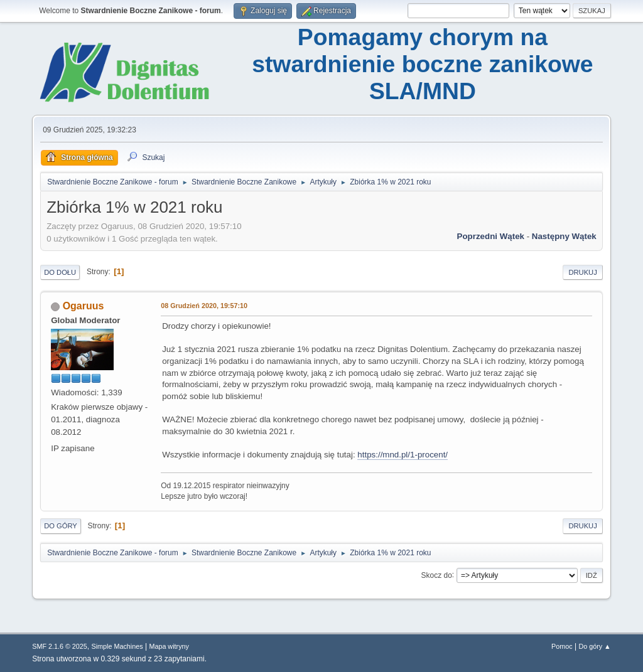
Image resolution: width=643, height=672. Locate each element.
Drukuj (582, 272)
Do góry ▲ (594, 646)
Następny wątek (564, 236)
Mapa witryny (169, 646)
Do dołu (60, 272)
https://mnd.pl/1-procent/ (403, 455)
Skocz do (437, 575)
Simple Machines (117, 646)
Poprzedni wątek (491, 236)
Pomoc (562, 646)
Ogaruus (84, 306)
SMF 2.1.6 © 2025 (60, 646)
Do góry (61, 526)
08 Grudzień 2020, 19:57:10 (204, 306)
